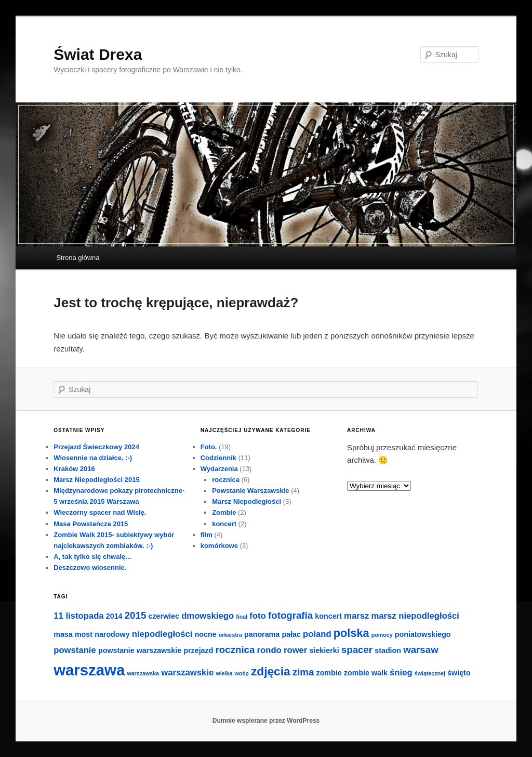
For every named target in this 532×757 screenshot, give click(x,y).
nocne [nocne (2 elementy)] (206, 634)
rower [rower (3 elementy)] (295, 650)
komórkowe (219, 546)
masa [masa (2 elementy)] (63, 634)
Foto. (209, 447)
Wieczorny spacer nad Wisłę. (100, 512)
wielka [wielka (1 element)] (224, 673)
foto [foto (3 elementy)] (257, 616)
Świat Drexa (98, 54)
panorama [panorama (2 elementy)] (262, 634)
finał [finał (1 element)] (242, 617)
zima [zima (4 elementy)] (303, 672)
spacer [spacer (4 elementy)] (357, 650)
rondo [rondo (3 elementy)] (269, 650)
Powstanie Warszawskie (250, 491)
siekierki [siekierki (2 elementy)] (324, 650)
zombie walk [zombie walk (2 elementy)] (366, 673)
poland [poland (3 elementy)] (317, 634)
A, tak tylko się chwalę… (93, 557)
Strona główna (78, 258)
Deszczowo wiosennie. (90, 567)
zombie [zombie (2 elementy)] (329, 673)
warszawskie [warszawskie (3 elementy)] (187, 673)
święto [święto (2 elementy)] (459, 673)
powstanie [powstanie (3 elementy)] (75, 650)
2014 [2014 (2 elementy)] (114, 616)
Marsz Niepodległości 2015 (96, 480)
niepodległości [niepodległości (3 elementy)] (162, 634)
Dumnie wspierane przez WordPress (266, 721)
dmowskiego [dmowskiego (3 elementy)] (208, 616)
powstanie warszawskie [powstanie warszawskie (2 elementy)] (140, 650)
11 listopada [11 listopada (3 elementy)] (78, 616)
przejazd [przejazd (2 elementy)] (198, 650)
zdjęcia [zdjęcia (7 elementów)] (271, 671)
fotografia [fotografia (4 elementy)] (290, 615)
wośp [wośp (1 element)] (242, 673)
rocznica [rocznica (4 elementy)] (235, 650)
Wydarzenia (219, 469)
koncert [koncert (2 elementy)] (328, 616)
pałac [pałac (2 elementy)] (291, 634)
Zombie (224, 512)
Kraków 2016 (74, 469)
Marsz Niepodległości (247, 501)
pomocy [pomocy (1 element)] (382, 635)
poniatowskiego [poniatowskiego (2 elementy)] (423, 634)
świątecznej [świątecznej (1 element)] (430, 673)
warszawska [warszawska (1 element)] (143, 673)
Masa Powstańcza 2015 (91, 524)
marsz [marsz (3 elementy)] (356, 616)
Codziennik (218, 458)
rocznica (226, 480)
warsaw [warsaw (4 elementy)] (421, 650)
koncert (224, 524)
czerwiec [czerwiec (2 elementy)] (163, 616)
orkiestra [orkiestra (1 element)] (230, 635)
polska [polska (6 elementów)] (351, 633)
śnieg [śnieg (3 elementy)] (401, 673)
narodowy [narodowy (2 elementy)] (112, 634)
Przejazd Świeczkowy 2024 (96, 447)
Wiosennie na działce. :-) (93, 458)
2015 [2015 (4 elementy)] (136, 615)
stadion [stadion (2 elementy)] (388, 650)
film (207, 535)
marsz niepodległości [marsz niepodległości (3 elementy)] (415, 616)
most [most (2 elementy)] (84, 634)
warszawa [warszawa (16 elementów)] (89, 670)
